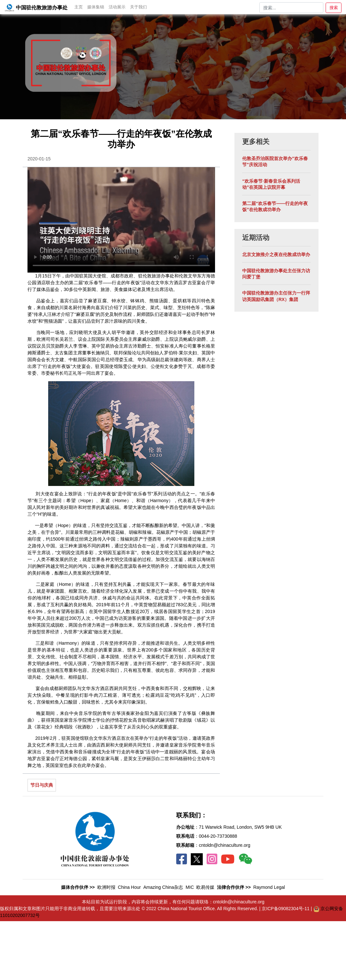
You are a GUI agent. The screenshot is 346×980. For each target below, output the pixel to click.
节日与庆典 (42, 785)
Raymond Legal (269, 887)
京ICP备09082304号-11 (286, 909)
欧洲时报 (106, 887)
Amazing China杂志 (163, 887)
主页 (79, 7)
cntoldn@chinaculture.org (225, 845)
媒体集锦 (96, 7)
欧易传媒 (205, 887)
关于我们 (138, 7)
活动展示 (117, 7)
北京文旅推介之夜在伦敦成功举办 (276, 254)
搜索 (334, 8)
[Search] (291, 8)
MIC (190, 887)
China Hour (130, 887)
